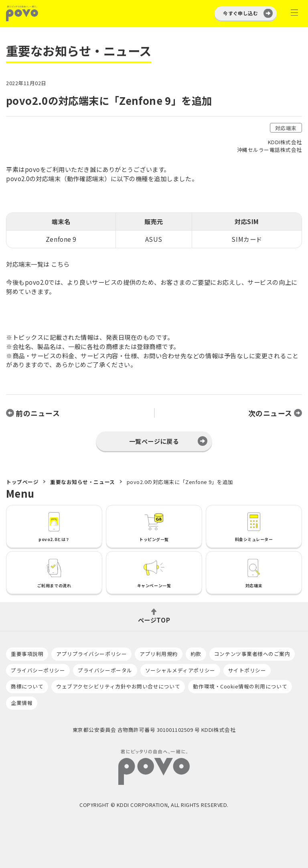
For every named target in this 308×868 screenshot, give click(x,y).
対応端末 (286, 128)
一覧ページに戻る (154, 441)
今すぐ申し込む (240, 13)
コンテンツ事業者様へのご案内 (252, 654)
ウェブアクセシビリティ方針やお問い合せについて (118, 686)
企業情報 (22, 703)
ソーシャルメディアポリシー (180, 670)
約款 (196, 654)
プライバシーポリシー (38, 670)
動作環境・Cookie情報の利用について (240, 686)
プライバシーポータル (105, 670)
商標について (27, 686)
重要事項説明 (27, 654)
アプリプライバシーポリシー (91, 654)
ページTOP (154, 619)
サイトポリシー (247, 670)
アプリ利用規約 (159, 654)
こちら (60, 264)
